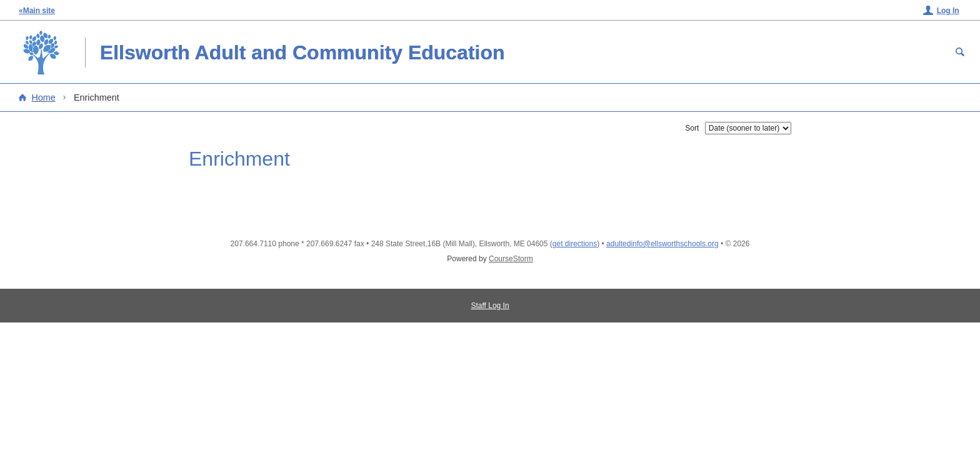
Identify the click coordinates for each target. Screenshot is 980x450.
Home (43, 97)
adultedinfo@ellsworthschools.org (662, 244)
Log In (948, 11)
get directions (575, 244)
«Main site (37, 11)
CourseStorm (511, 259)
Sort (692, 128)
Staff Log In (490, 306)
